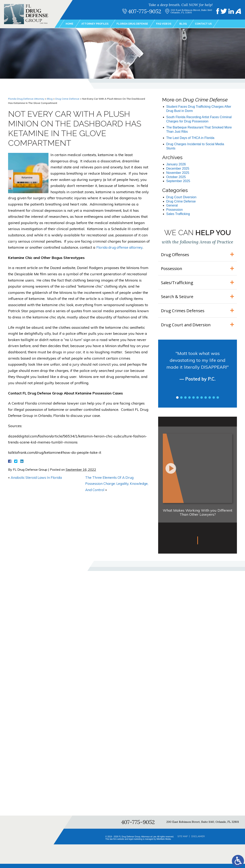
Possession (175, 210)
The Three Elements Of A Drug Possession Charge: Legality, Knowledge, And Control (111, 484)
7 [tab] (202, 402)
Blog (193, 24)
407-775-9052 (147, 11)
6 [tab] (198, 402)
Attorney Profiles (97, 24)
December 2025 (178, 168)
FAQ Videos (172, 24)
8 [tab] (206, 402)
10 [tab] (214, 402)
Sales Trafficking (178, 214)
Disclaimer (198, 841)
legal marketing (136, 843)
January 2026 (176, 164)
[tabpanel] (198, 374)
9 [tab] (210, 402)
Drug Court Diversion (181, 197)
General (172, 205)
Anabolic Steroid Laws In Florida (38, 477)
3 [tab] (185, 402)
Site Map (182, 841)
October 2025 (176, 177)
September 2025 (178, 181)
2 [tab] (181, 402)
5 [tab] (193, 402)
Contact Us (214, 24)
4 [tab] (189, 402)
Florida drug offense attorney (121, 247)
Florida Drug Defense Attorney (26, 99)
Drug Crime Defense (67, 99)
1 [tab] (177, 402)
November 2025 (178, 173)
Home (70, 24)
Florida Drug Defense (138, 24)
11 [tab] (218, 402)
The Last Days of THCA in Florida (190, 138)
